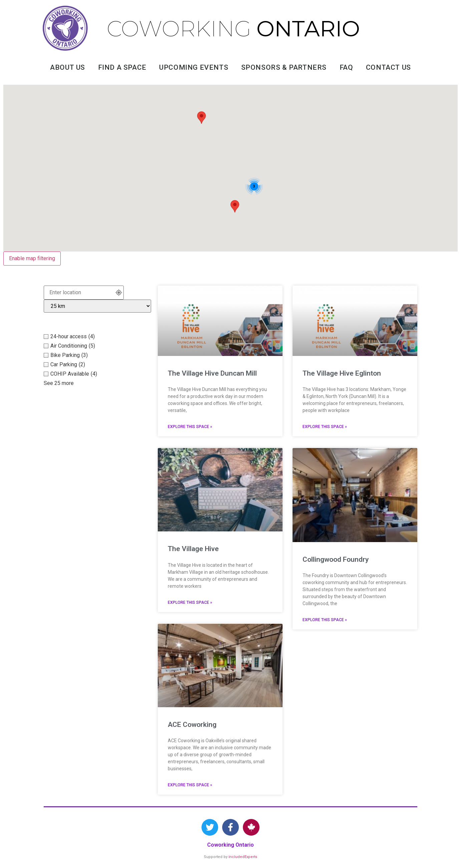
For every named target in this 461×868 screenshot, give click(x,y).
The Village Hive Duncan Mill (212, 373)
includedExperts (243, 857)
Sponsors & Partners (284, 67)
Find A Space (122, 67)
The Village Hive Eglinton (342, 373)
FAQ (346, 67)
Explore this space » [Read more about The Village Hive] (190, 602)
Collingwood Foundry (336, 559)
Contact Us (388, 67)
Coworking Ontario (230, 845)
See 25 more (59, 383)
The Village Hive (193, 549)
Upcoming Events (194, 67)
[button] (201, 118)
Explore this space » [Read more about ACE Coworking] (190, 785)
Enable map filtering (32, 258)
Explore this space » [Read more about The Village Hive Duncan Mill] (190, 427)
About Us (68, 67)
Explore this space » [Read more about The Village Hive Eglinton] (325, 427)
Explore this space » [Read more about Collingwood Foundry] (325, 620)
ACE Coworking (192, 725)
